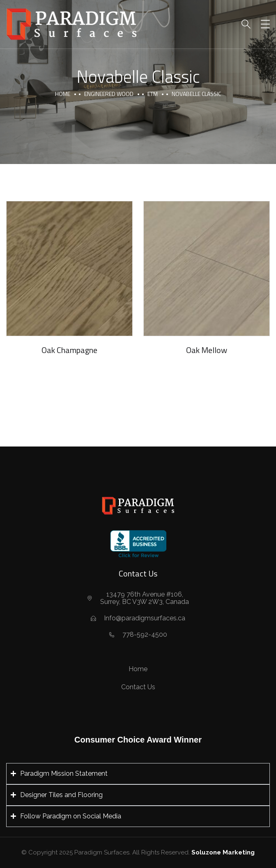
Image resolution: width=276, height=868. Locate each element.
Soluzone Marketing (223, 852)
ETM (153, 94)
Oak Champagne (69, 350)
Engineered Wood (109, 94)
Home (63, 94)
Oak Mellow (207, 350)
